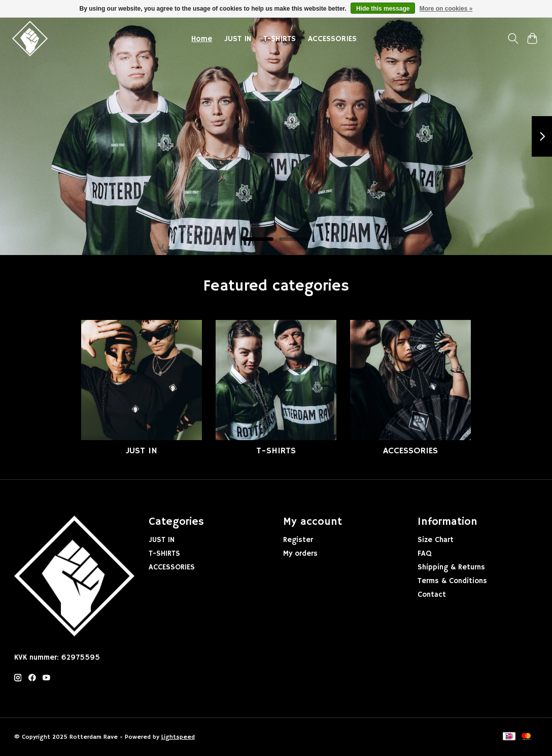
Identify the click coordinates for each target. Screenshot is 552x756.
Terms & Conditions (452, 581)
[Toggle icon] (513, 39)
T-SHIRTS (280, 39)
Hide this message (383, 9)
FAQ (424, 554)
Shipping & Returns (451, 567)
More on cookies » (446, 9)
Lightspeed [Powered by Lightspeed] (178, 737)
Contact (432, 595)
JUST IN (238, 39)
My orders (300, 554)
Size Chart (436, 540)
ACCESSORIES (332, 39)
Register (298, 540)
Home (202, 39)
